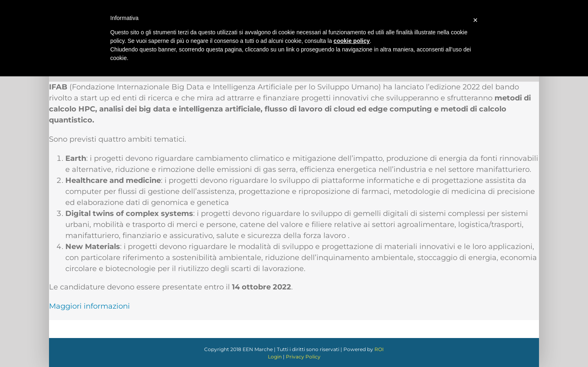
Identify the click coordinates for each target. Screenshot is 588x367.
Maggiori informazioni (89, 306)
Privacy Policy (303, 357)
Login (275, 357)
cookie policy (352, 41)
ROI (379, 349)
